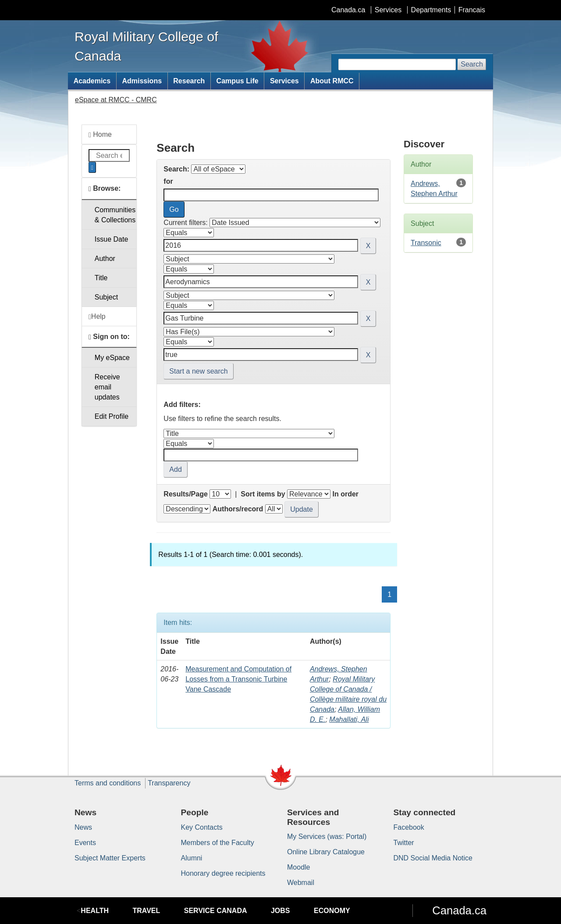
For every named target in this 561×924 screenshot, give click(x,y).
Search (472, 64)
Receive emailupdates (107, 387)
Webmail (301, 883)
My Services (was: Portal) (327, 837)
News (83, 827)
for (168, 181)
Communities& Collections (115, 215)
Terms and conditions (108, 783)
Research (189, 81)
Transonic (426, 243)
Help (97, 317)
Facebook (409, 827)
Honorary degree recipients (223, 873)
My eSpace (112, 358)
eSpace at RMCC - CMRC (116, 100)
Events (85, 843)
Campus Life (238, 81)
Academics (92, 81)
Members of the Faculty (218, 843)
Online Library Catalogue (326, 852)
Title (101, 278)
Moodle (298, 867)
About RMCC (332, 81)
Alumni (192, 858)
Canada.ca (348, 10)
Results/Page (185, 494)
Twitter (404, 843)
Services (388, 10)
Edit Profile (112, 416)
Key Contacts (202, 827)
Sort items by (263, 494)
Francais (472, 10)
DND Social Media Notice (433, 858)
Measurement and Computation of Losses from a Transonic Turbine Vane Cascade (238, 679)
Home (100, 135)
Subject (106, 297)
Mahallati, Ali (349, 719)
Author (105, 259)
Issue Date (111, 239)
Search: (176, 169)
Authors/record (238, 509)
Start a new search (198, 371)
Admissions (142, 81)
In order (345, 494)
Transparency (169, 783)
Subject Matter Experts (110, 858)
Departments (431, 10)
